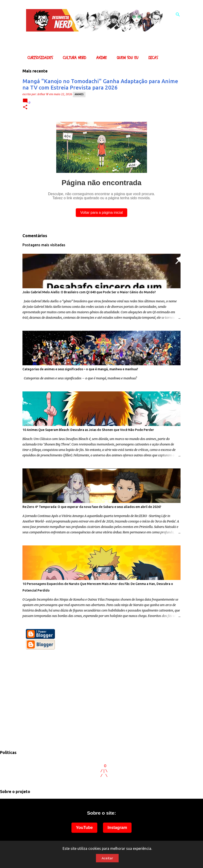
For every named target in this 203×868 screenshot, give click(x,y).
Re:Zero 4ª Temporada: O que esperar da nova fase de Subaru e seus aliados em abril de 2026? (92, 507)
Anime (100, 58)
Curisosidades (39, 58)
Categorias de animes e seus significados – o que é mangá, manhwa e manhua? (80, 369)
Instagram (117, 828)
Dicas (152, 58)
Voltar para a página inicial (102, 213)
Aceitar (107, 858)
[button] (25, 107)
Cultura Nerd (73, 58)
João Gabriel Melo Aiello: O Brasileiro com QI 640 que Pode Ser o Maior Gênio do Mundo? (89, 292)
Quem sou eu (126, 58)
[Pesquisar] (178, 15)
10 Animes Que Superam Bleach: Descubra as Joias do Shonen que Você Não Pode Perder (88, 430)
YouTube (84, 828)
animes (79, 94)
